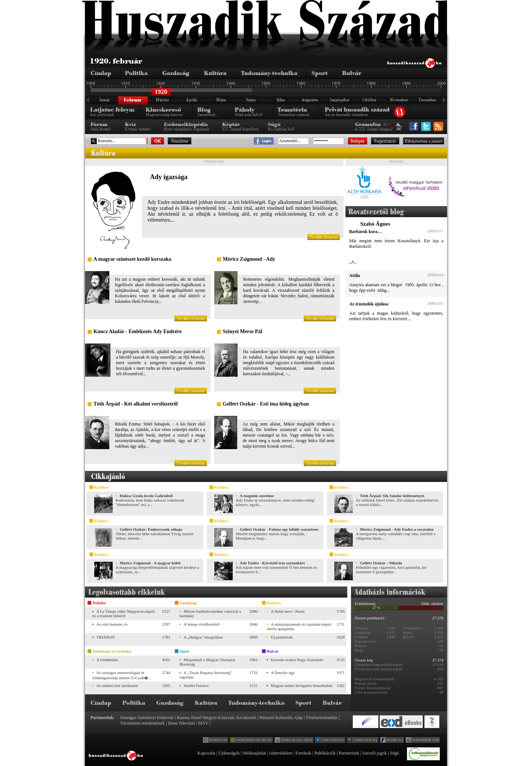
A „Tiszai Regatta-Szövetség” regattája (206, 675)
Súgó (394, 753)
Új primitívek (282, 637)
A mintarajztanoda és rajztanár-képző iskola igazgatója (299, 626)
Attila (354, 276)
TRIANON (106, 637)
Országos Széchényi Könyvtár (147, 718)
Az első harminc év (112, 624)
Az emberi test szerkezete (117, 685)
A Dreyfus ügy (283, 673)
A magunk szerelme (257, 496)
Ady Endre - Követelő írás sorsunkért (272, 563)
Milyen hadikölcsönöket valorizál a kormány (210, 613)
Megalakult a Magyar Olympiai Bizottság (207, 662)
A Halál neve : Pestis (288, 611)
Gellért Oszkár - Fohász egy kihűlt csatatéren (279, 529)
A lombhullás (107, 660)
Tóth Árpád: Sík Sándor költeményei (392, 496)
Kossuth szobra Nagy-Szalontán (297, 660)
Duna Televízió (181, 723)
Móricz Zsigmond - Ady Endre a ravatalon (397, 529)
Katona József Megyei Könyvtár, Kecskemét (216, 718)
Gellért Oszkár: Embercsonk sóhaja (151, 529)
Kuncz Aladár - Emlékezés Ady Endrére (138, 331)
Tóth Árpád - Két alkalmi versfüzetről (136, 404)
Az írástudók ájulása (369, 304)
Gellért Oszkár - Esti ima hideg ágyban (266, 404)
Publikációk (325, 753)
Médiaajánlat (254, 753)
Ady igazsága (169, 177)
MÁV (203, 723)
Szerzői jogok (375, 753)
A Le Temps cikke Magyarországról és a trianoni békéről (124, 613)
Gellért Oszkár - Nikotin (381, 563)
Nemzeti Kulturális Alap (281, 718)
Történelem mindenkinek (142, 723)
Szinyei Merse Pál (243, 331)
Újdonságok (229, 753)
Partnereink (349, 753)
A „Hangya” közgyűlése (203, 637)
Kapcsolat (206, 753)
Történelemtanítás (322, 718)
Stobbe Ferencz (196, 685)
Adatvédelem (281, 753)
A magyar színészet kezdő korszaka (132, 259)
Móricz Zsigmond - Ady (249, 259)
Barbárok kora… (366, 232)
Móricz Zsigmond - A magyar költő (150, 563)
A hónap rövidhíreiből (202, 624)
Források (303, 753)
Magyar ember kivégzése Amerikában (302, 685)
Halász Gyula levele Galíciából (146, 496)
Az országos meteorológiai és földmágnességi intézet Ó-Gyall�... (122, 675)
